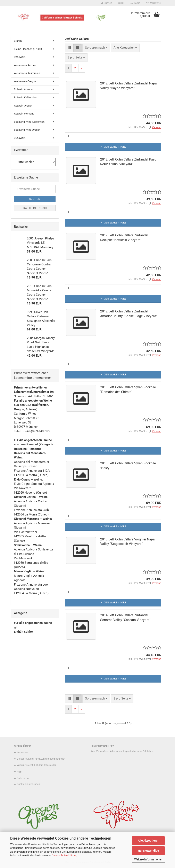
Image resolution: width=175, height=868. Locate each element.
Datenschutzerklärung (64, 855)
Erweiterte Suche (35, 208)
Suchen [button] (106, 3)
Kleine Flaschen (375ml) (28, 49)
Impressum (23, 752)
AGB (19, 772)
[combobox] (96, 48)
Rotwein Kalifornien (25, 97)
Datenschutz (24, 778)
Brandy (18, 41)
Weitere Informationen (148, 859)
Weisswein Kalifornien (27, 73)
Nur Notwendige (148, 851)
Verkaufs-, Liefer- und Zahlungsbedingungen (41, 759)
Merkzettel (154, 3)
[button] (121, 3)
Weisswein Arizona (25, 65)
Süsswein (20, 138)
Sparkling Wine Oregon (27, 130)
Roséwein (20, 57)
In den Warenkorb (113, 147)
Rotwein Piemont (24, 114)
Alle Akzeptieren (148, 841)
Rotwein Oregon (23, 106)
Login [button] (135, 3)
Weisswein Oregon (25, 81)
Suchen (35, 199)
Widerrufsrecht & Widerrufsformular (36, 765)
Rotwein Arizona (23, 89)
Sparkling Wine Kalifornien (29, 122)
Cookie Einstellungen (28, 784)
